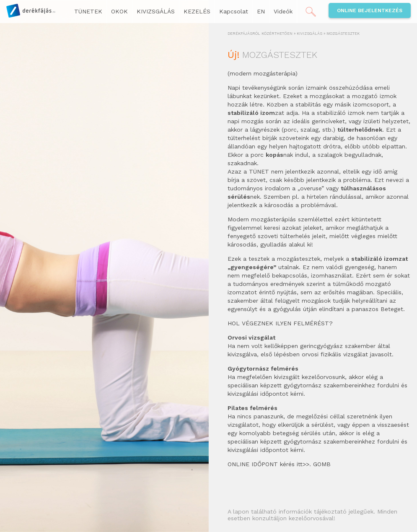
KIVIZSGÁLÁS (156, 11)
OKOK (119, 11)
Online (370, 10)
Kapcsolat (234, 11)
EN (261, 11)
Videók (283, 11)
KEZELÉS (197, 11)
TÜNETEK (88, 11)
